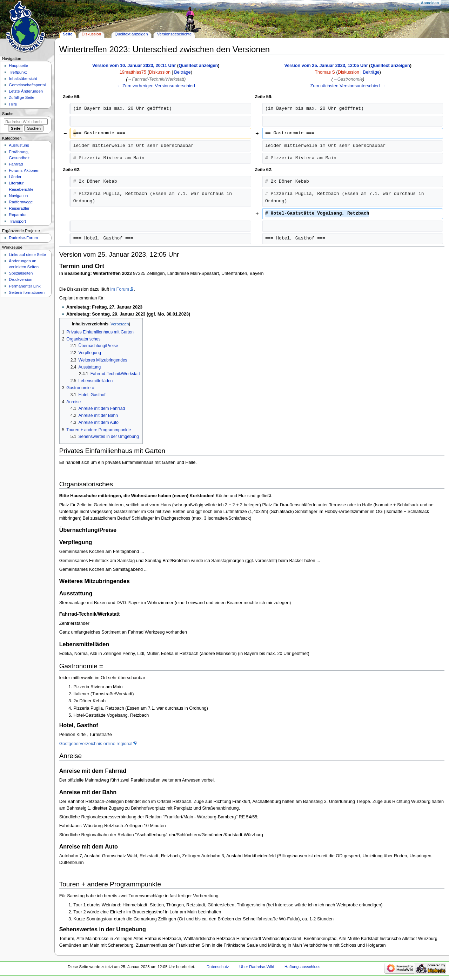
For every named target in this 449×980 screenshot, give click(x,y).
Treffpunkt (18, 72)
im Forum (120, 289)
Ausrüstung (19, 145)
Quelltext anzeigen (198, 66)
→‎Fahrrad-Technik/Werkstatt (156, 79)
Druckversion (21, 279)
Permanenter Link (25, 286)
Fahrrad (16, 164)
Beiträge (182, 72)
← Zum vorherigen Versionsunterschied (156, 86)
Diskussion (160, 72)
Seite (68, 34)
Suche (8, 114)
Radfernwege (21, 202)
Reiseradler (19, 208)
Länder (15, 177)
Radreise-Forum (23, 238)
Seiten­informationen (27, 292)
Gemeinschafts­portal (27, 85)
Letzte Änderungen (26, 91)
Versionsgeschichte (175, 34)
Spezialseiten (21, 273)
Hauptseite (18, 66)
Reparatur (18, 215)
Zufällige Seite (22, 97)
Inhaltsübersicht (23, 79)
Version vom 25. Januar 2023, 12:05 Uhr (326, 66)
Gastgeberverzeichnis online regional (96, 744)
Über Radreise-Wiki (257, 967)
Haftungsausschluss (302, 967)
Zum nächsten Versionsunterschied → (348, 86)
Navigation (18, 196)
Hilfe (13, 104)
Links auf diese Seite (27, 255)
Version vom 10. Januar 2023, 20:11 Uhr (134, 66)
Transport (17, 221)
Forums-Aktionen (24, 170)
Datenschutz (218, 967)
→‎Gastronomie (348, 79)
